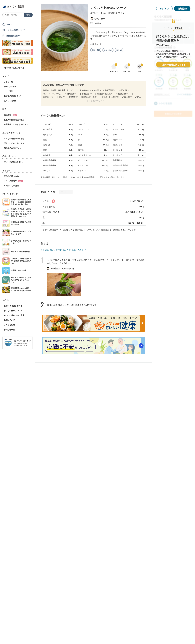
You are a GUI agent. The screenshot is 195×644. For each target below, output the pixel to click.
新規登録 (182, 9)
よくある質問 (9, 325)
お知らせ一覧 (9, 330)
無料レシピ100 (10, 101)
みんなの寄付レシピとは (14, 139)
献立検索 (11, 115)
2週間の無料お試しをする (173, 65)
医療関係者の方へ (14, 36)
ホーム (9, 25)
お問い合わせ (9, 320)
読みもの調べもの (11, 176)
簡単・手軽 (96, 50)
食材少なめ (108, 50)
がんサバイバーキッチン (14, 143)
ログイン (164, 9)
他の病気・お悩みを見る (14, 68)
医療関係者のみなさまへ (14, 306)
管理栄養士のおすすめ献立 (15, 124)
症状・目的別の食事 (12, 162)
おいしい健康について (16, 30)
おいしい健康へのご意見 (14, 315)
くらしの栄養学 (13, 181)
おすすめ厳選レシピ (12, 96)
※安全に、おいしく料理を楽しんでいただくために (62, 250)
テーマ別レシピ (10, 87)
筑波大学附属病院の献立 (14, 120)
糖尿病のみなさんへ (12, 148)
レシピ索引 (8, 91)
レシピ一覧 (8, 82)
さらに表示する (93, 101)
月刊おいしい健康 (11, 186)
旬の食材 (119, 50)
